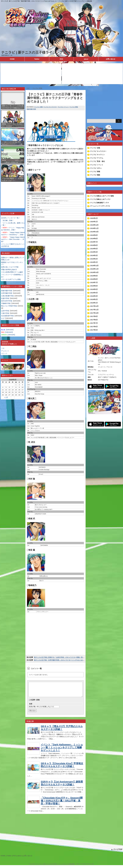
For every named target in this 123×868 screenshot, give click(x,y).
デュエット (5, 351)
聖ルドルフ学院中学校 (9, 306)
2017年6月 (94, 327)
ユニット (4, 353)
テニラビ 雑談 (95, 175)
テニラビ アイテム (97, 158)
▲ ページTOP (117, 852)
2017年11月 (94, 310)
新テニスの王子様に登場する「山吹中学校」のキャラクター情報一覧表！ (60, 657)
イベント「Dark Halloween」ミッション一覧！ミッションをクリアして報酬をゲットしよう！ (62, 750)
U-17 (3, 318)
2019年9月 (94, 235)
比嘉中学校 (5, 298)
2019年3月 (94, 255)
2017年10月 (94, 313)
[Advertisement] (13, 193)
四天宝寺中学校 (7, 301)
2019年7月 (94, 242)
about (86, 59)
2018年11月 (94, 269)
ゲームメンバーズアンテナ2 (100, 206)
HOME (12, 59)
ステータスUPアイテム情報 (11, 279)
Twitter (37, 59)
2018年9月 (94, 276)
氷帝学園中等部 (7, 293)
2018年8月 (94, 279)
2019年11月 (94, 228)
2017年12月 (94, 306)
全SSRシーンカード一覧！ (11, 218)
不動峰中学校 (6, 303)
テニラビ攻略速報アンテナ (100, 203)
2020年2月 (94, 218)
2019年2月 (94, 259)
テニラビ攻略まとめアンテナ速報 (102, 196)
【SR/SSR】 (8, 330)
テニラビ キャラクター (50, 107)
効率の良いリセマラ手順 (10, 267)
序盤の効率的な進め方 (9, 270)
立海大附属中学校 (7, 296)
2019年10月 (94, 232)
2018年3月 (94, 296)
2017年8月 (94, 320)
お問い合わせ (111, 59)
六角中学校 (5, 313)
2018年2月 (94, 299)
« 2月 (6, 397)
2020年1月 (94, 222)
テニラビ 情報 (74, 107)
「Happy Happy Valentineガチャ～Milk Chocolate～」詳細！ (13, 239)
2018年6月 (94, 286)
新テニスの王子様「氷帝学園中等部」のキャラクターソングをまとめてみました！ (63, 660)
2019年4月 (94, 252)
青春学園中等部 (7, 291)
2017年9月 (94, 316)
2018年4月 (94, 293)
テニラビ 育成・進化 (97, 161)
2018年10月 (94, 272)
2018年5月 (94, 289)
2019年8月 (94, 239)
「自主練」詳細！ (7, 220)
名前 (31, 707)
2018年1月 (94, 303)
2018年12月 (94, 266)
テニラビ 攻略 (39, 107)
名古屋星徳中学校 (7, 316)
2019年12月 (94, 225)
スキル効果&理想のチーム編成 (12, 272)
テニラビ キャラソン (97, 155)
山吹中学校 (5, 311)
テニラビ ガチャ (96, 168)
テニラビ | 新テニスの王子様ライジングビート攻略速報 (44, 52)
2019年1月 (94, 262)
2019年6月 (94, 245)
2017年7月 (94, 323)
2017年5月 (94, 330)
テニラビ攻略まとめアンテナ (100, 199)
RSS (61, 59)
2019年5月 (94, 249)
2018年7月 (94, 283)
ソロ (3, 348)
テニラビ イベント (63, 107)
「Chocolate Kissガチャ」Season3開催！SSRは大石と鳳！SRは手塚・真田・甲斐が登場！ (62, 804)
